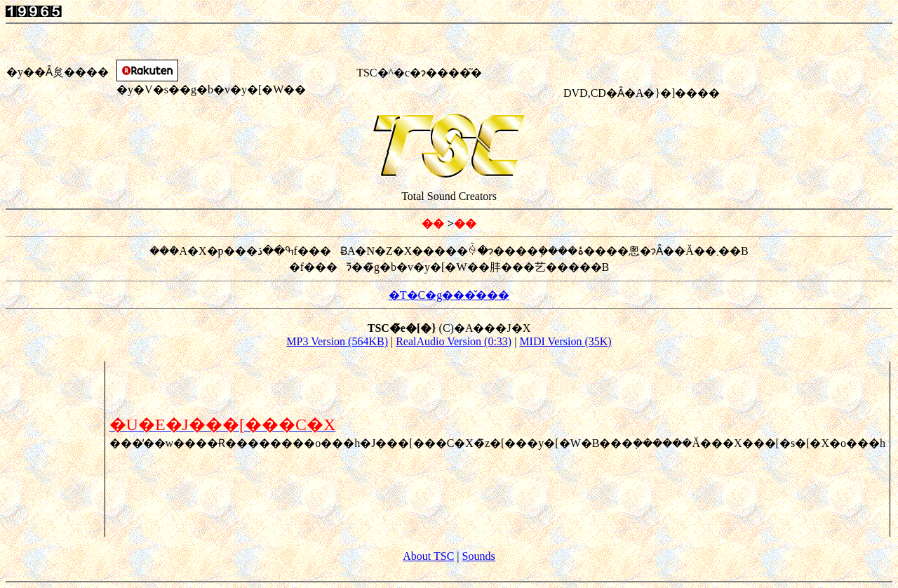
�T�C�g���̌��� (449, 295)
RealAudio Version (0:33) (454, 341)
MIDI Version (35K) (565, 341)
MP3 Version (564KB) (337, 341)
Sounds (479, 556)
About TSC (428, 556)
